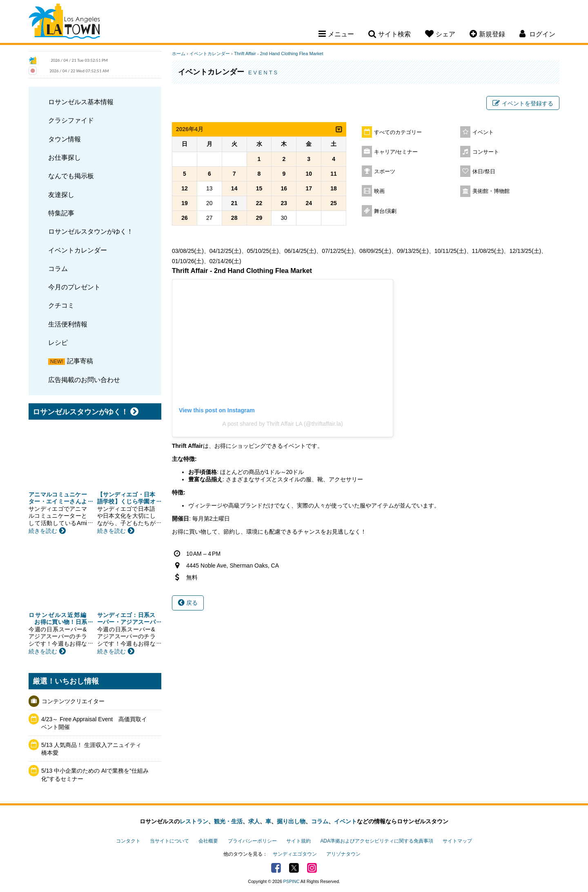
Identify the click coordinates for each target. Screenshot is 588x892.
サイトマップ (457, 841)
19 (185, 203)
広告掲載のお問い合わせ (84, 380)
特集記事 (61, 213)
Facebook (276, 868)
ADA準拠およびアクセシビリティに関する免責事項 (376, 841)
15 (259, 188)
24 (309, 203)
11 (334, 174)
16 (284, 188)
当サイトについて (169, 841)
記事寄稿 (80, 361)
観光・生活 (228, 821)
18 (334, 188)
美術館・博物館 (491, 191)
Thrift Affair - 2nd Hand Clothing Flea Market (279, 54)
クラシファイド (71, 120)
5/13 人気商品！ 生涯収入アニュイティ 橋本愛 (94, 749)
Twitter (294, 868)
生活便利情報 (68, 324)
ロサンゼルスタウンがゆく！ (91, 231)
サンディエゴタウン (295, 854)
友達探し (61, 194)
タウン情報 (65, 139)
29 (259, 218)
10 (309, 174)
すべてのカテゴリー (398, 132)
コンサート (486, 152)
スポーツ (385, 172)
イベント (483, 132)
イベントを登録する (523, 103)
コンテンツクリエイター (73, 701)
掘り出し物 (291, 821)
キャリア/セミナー (396, 152)
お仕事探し (65, 157)
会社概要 (208, 841)
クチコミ (61, 305)
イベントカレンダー (78, 250)
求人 (254, 821)
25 (334, 203)
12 (185, 188)
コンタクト (128, 841)
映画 (379, 191)
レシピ (58, 342)
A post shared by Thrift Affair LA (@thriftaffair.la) (282, 424)
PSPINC (292, 881)
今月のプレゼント (74, 287)
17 (309, 188)
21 (234, 203)
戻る (188, 603)
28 (234, 218)
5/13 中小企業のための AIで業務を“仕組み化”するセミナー (95, 775)
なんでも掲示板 (71, 176)
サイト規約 (298, 841)
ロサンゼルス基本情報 (81, 102)
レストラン (194, 821)
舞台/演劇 (385, 211)
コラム (58, 268)
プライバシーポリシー (252, 841)
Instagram (312, 868)
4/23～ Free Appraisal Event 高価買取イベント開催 (94, 723)
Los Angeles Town (64, 22)
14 (234, 188)
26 (185, 218)
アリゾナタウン (343, 854)
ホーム (179, 54)
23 (284, 203)
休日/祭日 (484, 172)
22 (259, 203)
